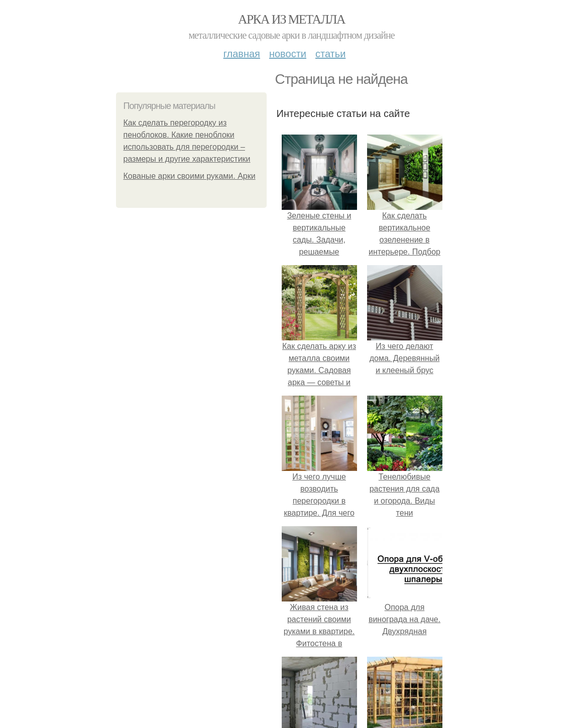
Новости (288, 54)
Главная (242, 54)
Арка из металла (291, 19)
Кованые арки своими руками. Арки (190, 176)
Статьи (330, 54)
